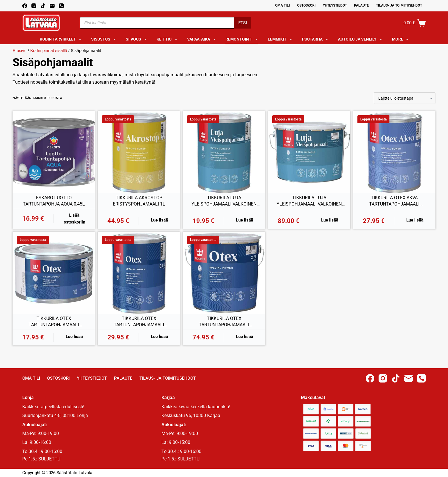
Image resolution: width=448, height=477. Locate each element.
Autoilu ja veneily (361, 39)
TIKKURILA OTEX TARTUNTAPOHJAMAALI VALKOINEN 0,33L (54, 322)
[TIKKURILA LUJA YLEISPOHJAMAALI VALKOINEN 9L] (309, 152)
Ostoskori (306, 5)
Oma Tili (283, 5)
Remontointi (243, 39)
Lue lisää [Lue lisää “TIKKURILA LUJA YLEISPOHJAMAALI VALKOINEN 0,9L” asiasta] (245, 220)
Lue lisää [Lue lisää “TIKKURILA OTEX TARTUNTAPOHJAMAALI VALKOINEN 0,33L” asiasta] (74, 337)
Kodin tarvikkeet (62, 39)
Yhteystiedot (335, 5)
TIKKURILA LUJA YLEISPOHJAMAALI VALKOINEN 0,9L (224, 201)
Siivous (137, 39)
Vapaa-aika (202, 39)
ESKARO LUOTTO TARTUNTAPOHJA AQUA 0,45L (54, 201)
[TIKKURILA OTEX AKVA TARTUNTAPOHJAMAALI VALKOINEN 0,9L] (394, 152)
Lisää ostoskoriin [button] (74, 219)
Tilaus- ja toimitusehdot (399, 5)
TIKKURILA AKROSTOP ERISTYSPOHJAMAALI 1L (139, 201)
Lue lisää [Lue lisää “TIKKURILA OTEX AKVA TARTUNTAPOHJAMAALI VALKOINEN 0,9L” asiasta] (415, 220)
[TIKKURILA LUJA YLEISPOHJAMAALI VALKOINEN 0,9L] (224, 152)
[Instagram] (34, 6)
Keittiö (168, 39)
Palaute (361, 5)
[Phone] (61, 6)
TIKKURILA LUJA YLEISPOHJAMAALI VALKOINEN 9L (309, 201)
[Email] (52, 6)
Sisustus (105, 39)
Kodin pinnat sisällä (49, 50)
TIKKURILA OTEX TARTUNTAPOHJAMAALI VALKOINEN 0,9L (139, 322)
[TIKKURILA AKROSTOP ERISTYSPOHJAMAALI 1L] (139, 152)
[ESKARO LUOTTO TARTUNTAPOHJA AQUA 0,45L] (54, 152)
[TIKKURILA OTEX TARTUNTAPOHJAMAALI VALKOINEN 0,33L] (54, 273)
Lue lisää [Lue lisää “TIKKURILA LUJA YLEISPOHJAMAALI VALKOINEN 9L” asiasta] (330, 220)
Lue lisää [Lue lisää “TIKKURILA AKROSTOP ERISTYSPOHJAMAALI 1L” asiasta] (159, 220)
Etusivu (20, 50)
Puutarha (316, 39)
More (401, 39)
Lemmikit (281, 39)
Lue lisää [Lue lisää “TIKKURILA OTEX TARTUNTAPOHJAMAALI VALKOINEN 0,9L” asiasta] (159, 337)
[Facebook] (25, 6)
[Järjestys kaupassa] (405, 98)
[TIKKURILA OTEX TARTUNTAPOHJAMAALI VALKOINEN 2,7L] (224, 273)
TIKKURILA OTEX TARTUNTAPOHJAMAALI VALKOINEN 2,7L (224, 322)
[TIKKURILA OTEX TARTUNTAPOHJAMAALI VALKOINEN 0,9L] (139, 273)
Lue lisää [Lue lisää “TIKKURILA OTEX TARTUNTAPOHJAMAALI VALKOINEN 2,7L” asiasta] (245, 337)
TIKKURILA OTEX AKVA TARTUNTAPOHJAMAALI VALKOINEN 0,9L (394, 201)
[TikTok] (43, 6)
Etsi (243, 23)
